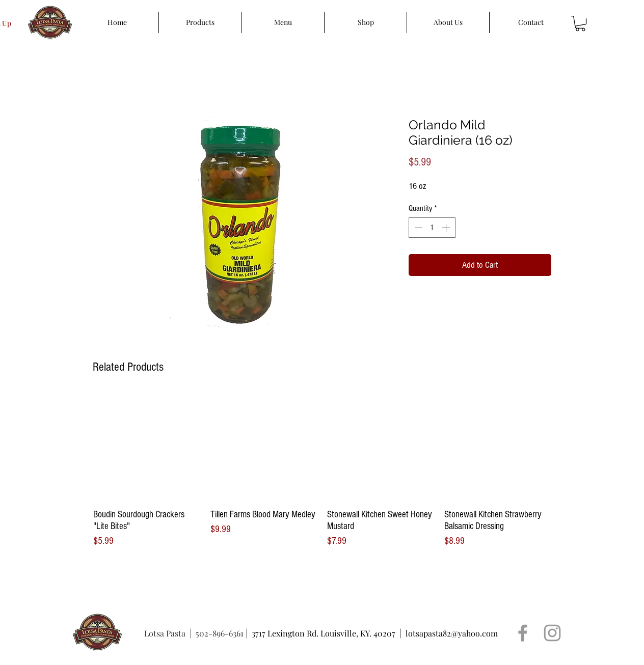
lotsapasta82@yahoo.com (452, 633)
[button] (580, 23)
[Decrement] (417, 228)
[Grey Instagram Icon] (552, 633)
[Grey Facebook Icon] (523, 633)
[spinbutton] (432, 228)
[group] (322, 471)
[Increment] (447, 228)
